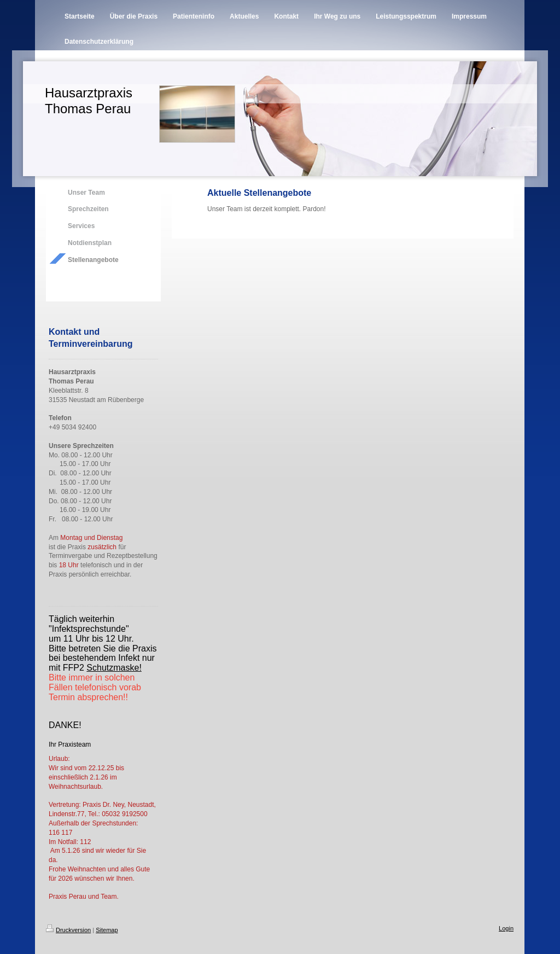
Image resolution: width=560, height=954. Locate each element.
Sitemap (107, 930)
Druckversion (68, 930)
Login (506, 928)
